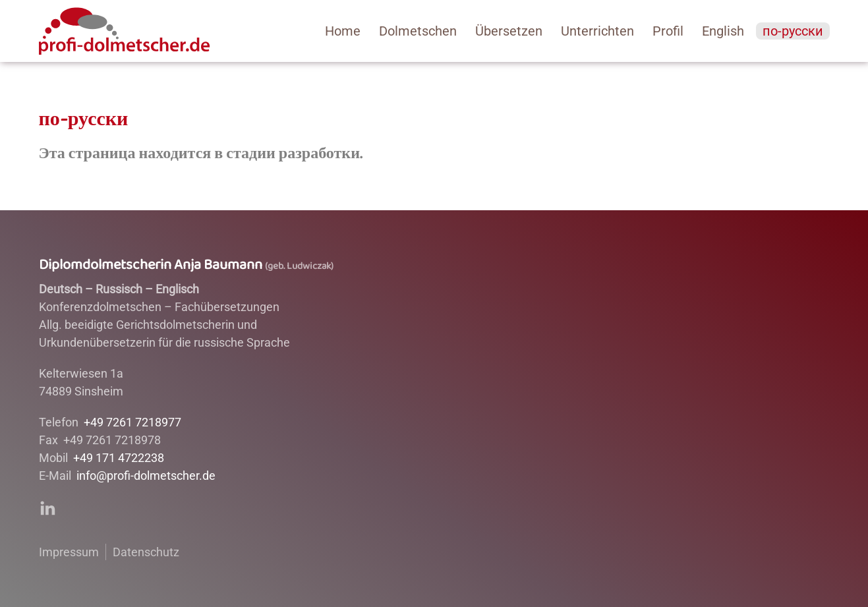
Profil (668, 31)
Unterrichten (597, 31)
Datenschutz (146, 552)
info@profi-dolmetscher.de (146, 476)
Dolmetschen (418, 31)
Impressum (69, 552)
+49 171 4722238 (119, 458)
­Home (343, 31)
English (723, 31)
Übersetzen (509, 31)
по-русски (793, 31)
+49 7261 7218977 (132, 422)
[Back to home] (125, 31)
